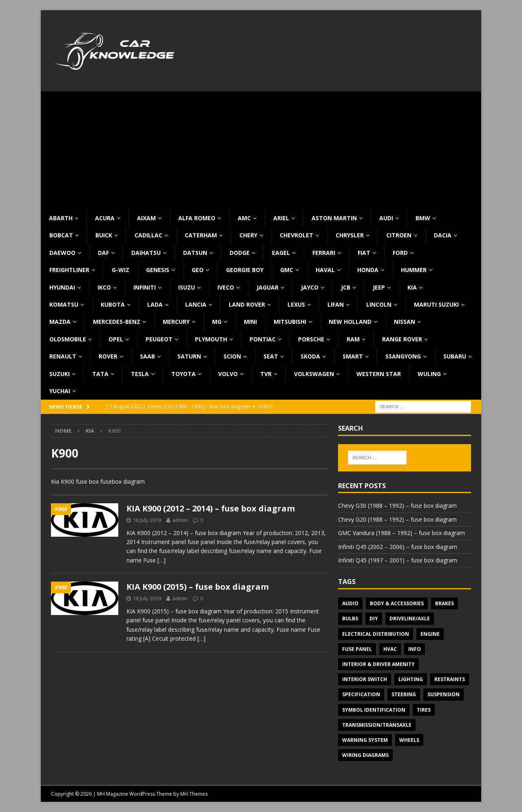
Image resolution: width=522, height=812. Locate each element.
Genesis (158, 270)
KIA (412, 287)
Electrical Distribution (376, 634)
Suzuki (60, 374)
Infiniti (145, 287)
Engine (430, 634)
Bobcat (61, 235)
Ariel (281, 218)
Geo (198, 270)
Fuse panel (357, 649)
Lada (155, 304)
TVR (266, 374)
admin (180, 520)
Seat (271, 356)
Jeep (379, 287)
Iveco (226, 287)
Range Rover (402, 339)
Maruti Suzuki (436, 304)
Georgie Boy (245, 270)
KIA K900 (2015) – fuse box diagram (198, 587)
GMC (287, 270)
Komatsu (64, 304)
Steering (404, 694)
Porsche (311, 339)
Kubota (113, 304)
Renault (63, 356)
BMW (423, 218)
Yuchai (60, 391)
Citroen (399, 235)
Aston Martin (334, 218)
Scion (232, 356)
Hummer (414, 270)
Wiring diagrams (365, 755)
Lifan (336, 304)
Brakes (445, 603)
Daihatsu (146, 253)
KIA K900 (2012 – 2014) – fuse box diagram (211, 508)
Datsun (195, 253)
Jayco (310, 287)
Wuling (429, 374)
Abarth (61, 218)
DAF (103, 253)
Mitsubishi (290, 322)
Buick (104, 235)
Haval (325, 270)
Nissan (405, 322)
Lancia (196, 304)
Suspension (443, 694)
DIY (374, 618)
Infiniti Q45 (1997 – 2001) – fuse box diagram (398, 560)
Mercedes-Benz (117, 322)
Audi (386, 218)
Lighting (411, 679)
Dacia (443, 235)
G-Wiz (121, 270)
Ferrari (324, 253)
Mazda (60, 322)
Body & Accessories (397, 603)
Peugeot (159, 339)
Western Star (379, 374)
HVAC (390, 649)
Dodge (240, 253)
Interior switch (365, 679)
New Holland (350, 322)
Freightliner (69, 270)
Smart (353, 356)
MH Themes (194, 794)
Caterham (201, 235)
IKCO (104, 287)
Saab (147, 356)
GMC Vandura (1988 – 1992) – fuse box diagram (401, 533)
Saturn (189, 356)
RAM (353, 339)
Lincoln (379, 304)
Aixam (146, 218)
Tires (424, 710)
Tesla (140, 374)
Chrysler (350, 235)
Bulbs (350, 618)
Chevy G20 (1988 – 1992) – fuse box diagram (397, 519)
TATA (100, 374)
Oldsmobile (68, 339)
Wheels (409, 740)
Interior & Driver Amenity (378, 664)
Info (415, 649)
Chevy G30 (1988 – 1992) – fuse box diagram (397, 506)
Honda (368, 270)
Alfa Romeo (197, 218)
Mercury (176, 322)
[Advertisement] (261, 148)
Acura (105, 218)
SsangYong (403, 356)
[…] (161, 560)
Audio (350, 603)
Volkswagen (314, 374)
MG (217, 322)
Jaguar (268, 287)
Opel (116, 339)
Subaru (455, 356)
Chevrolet (296, 235)
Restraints (450, 679)
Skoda (310, 356)
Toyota (184, 374)
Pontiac (263, 339)
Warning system (365, 740)
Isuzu (187, 287)
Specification (361, 694)
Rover (108, 356)
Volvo (228, 374)
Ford (400, 253)
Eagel (281, 253)
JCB (346, 287)
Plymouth (211, 339)
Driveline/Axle (410, 618)
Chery (248, 235)
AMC (244, 218)
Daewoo (62, 253)
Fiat (364, 253)
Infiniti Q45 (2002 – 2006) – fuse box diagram (398, 547)
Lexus (296, 304)
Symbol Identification (374, 710)
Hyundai (62, 287)
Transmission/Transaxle (377, 725)
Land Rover (247, 304)
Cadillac (148, 235)
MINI (250, 322)
